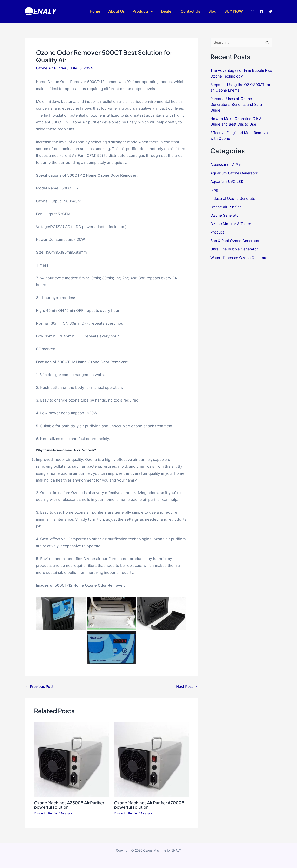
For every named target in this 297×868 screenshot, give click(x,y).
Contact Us (192, 11)
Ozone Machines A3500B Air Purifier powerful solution (70, 805)
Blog (213, 11)
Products (145, 11)
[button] (153, 11)
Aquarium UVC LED (227, 180)
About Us (119, 11)
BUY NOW (234, 11)
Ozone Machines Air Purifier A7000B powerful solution (150, 805)
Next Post (186, 687)
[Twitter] (270, 12)
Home (98, 11)
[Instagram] (253, 12)
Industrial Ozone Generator (234, 197)
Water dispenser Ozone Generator (241, 255)
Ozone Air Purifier (52, 68)
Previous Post (40, 687)
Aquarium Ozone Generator (235, 171)
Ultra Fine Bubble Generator (235, 247)
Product (217, 230)
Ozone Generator (226, 213)
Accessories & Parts (228, 163)
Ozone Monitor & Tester (232, 221)
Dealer (169, 11)
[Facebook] (262, 12)
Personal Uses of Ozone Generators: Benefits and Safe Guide (237, 104)
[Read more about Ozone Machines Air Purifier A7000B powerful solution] (151, 759)
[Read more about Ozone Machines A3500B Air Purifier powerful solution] (71, 759)
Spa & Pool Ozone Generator (236, 238)
